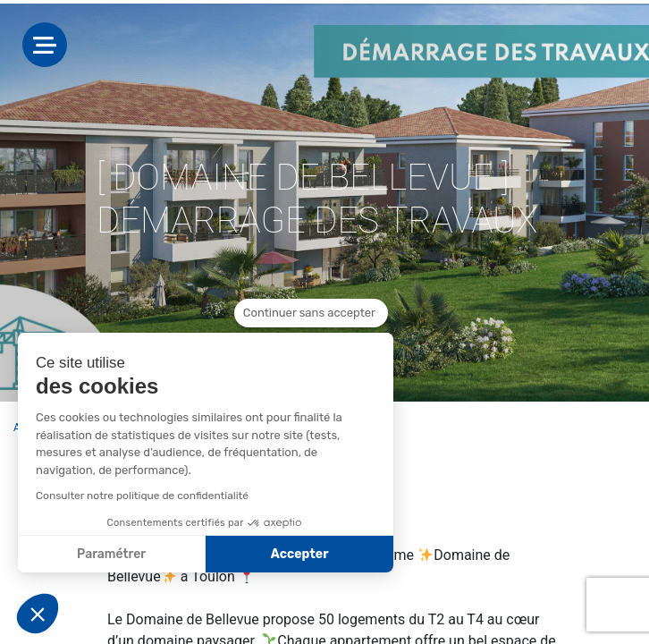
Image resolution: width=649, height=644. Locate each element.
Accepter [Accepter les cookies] (300, 554)
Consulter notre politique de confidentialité (142, 496)
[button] (38, 614)
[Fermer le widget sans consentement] (311, 313)
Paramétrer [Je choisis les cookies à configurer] (111, 554)
